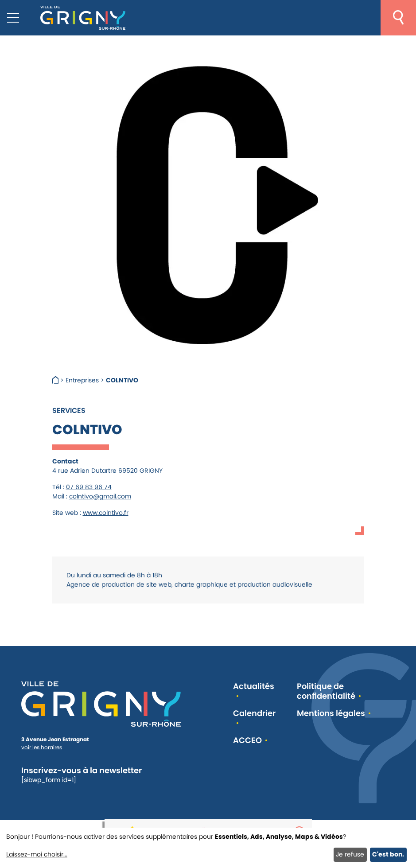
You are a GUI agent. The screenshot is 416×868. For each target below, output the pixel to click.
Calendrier (254, 714)
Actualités (254, 687)
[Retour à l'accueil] (83, 18)
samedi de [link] (120, 575)
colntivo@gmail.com (100, 496)
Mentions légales (331, 714)
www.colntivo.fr (106, 513)
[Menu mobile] (13, 18)
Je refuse (350, 854)
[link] (84, 575)
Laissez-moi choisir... (37, 854)
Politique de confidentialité (326, 691)
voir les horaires (42, 747)
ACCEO (247, 741)
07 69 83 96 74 (89, 487)
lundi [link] (84, 575)
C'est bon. (388, 854)
